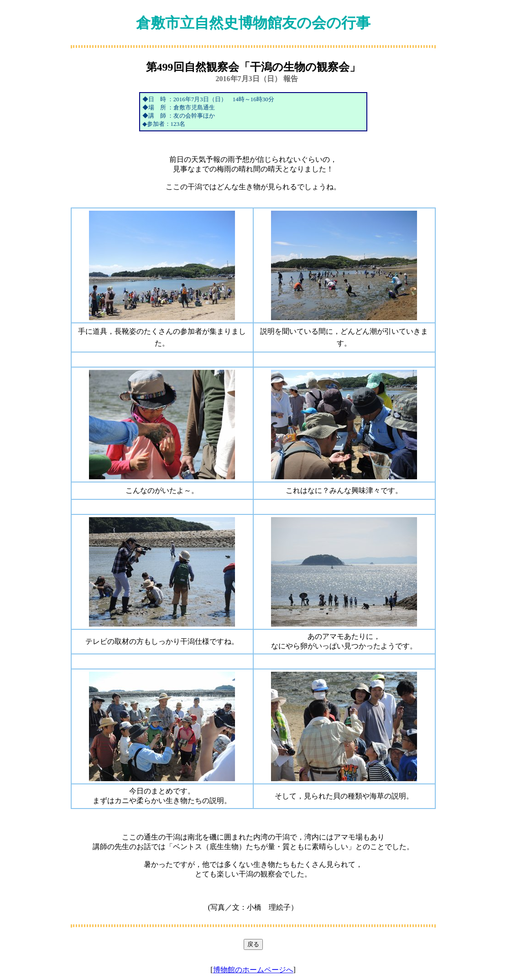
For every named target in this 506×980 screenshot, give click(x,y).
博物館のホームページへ (253, 970)
